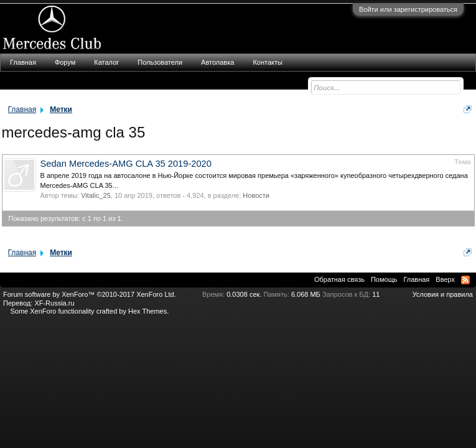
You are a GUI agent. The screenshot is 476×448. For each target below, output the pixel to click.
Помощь (384, 279)
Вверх (445, 279)
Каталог (106, 62)
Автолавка (217, 62)
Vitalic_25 (96, 195)
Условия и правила (443, 294)
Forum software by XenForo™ (90, 294)
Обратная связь (339, 279)
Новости (256, 195)
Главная (23, 62)
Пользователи (160, 62)
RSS (465, 280)
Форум (65, 62)
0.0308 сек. (244, 294)
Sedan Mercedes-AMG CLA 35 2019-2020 (126, 164)
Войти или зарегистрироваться (408, 9)
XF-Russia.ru (54, 303)
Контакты (268, 62)
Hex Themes (147, 311)
